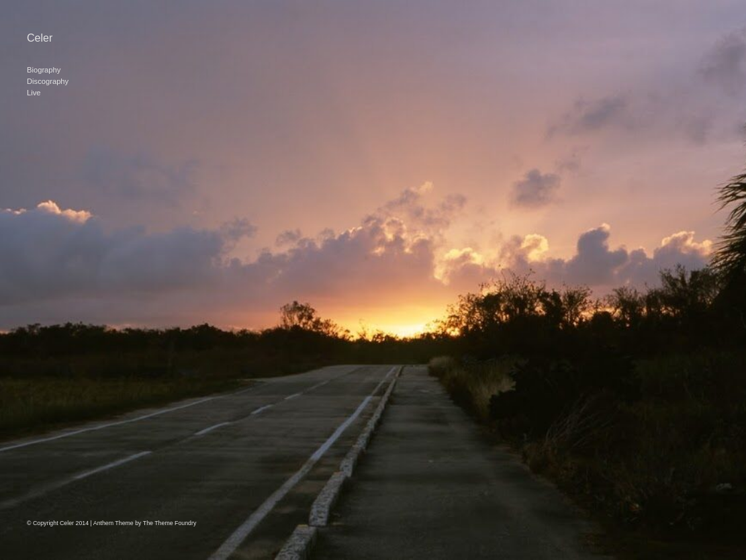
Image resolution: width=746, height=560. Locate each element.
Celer (40, 38)
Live (34, 93)
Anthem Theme (113, 523)
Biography (44, 70)
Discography (48, 81)
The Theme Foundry (170, 523)
